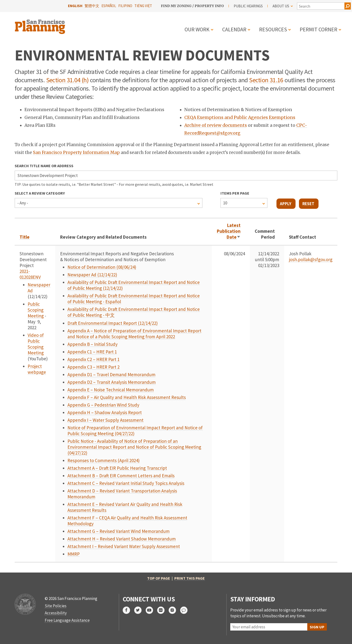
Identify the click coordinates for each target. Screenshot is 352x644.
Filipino (125, 6)
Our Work (197, 29)
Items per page (235, 193)
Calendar (234, 29)
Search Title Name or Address (44, 166)
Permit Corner (319, 29)
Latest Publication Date (229, 231)
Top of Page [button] (159, 578)
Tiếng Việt (143, 6)
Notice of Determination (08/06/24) (102, 267)
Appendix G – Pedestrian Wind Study (103, 405)
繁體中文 (92, 6)
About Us (283, 6)
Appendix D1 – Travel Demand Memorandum (111, 375)
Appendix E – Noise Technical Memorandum (111, 390)
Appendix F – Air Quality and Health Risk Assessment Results (127, 397)
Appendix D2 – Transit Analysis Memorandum (112, 382)
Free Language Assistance (67, 620)
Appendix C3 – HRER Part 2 (93, 367)
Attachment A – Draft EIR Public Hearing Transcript (117, 468)
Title (25, 237)
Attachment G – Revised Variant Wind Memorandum (119, 531)
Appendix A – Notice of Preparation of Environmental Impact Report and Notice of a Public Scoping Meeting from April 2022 (134, 334)
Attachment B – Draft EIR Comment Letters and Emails (121, 476)
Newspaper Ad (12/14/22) (92, 275)
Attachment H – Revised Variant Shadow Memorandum (122, 539)
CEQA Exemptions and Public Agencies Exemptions (240, 117)
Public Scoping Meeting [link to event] (36, 310)
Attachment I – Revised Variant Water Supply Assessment (124, 546)
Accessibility (56, 613)
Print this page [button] (190, 578)
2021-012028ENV (30, 274)
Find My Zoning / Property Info (192, 6)
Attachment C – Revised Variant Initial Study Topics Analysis (126, 483)
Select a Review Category (40, 193)
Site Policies (56, 606)
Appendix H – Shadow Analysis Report (105, 412)
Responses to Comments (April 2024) (104, 460)
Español (109, 6)
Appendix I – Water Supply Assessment (105, 420)
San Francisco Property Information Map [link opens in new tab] (76, 152)
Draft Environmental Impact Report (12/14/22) (113, 323)
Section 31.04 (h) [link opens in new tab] (67, 80)
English (75, 6)
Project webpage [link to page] (37, 369)
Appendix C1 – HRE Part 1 (92, 352)
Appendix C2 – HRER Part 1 (93, 359)
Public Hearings (248, 6)
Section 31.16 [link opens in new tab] (266, 80)
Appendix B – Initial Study (93, 344)
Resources (273, 29)
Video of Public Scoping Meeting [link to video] (36, 344)
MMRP (74, 554)
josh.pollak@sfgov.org (311, 259)
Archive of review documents (216, 125)
